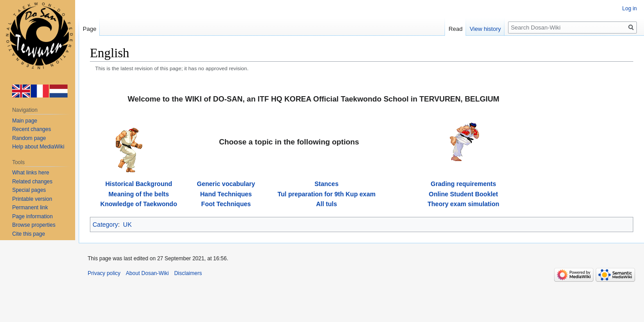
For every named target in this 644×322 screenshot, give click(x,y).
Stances (326, 184)
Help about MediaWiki (38, 147)
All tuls (327, 204)
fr (40, 91)
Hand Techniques (226, 194)
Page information (32, 216)
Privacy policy (104, 273)
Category (105, 225)
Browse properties (34, 225)
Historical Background (138, 184)
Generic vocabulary (226, 184)
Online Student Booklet (464, 194)
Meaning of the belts (138, 194)
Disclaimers (188, 273)
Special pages (29, 190)
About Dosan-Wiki (147, 273)
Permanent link (30, 208)
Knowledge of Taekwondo (139, 204)
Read (455, 29)
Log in (629, 8)
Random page (29, 138)
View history (485, 29)
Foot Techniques (226, 204)
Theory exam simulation (463, 204)
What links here (31, 173)
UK (127, 225)
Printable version (32, 199)
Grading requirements (463, 184)
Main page (25, 121)
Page (89, 29)
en (21, 91)
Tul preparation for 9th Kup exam (327, 194)
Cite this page (28, 234)
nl (59, 91)
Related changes (32, 182)
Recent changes (32, 129)
